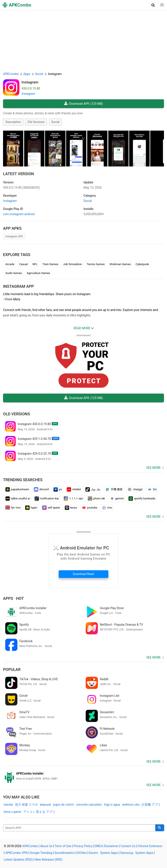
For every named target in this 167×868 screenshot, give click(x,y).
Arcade (10, 264)
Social (55, 122)
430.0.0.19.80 (22, 188)
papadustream (17, 489)
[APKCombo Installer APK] (83, 776)
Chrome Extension (150, 846)
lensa (71, 508)
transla (8, 805)
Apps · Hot (13, 598)
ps (58, 489)
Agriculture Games (38, 273)
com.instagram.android (19, 214)
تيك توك (93, 489)
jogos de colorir (63, 805)
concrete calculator (89, 805)
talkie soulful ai (18, 499)
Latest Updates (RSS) (18, 860)
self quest (51, 508)
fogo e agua (112, 805)
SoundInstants (64, 853)
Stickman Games (120, 264)
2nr (152, 489)
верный (45, 805)
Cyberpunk (142, 264)
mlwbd (74, 489)
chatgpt (135, 489)
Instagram (30, 82)
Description (13, 122)
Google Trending (41, 853)
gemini (117, 499)
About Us (46, 846)
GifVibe (81, 853)
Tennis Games (96, 264)
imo (107, 508)
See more (154, 468)
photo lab (96, 499)
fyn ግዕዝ (13, 508)
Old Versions (36, 122)
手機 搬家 (114, 489)
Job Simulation (73, 264)
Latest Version (18, 174)
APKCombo (11, 74)
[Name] (79, 828)
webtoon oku (131, 805)
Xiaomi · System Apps (103, 853)
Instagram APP (18, 286)
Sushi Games (14, 273)
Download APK (83, 104)
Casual (23, 264)
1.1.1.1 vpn (73, 499)
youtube (89, 508)
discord (41, 489)
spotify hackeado (142, 499)
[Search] (160, 828)
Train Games (50, 264)
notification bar (47, 499)
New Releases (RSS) (48, 860)
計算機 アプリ (151, 805)
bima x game (12, 812)
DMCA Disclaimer (106, 846)
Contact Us (128, 846)
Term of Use (63, 846)
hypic (31, 508)
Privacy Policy (83, 846)
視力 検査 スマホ (26, 805)
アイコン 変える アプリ (39, 812)
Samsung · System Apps (137, 853)
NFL (35, 264)
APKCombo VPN (16, 853)
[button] (153, 5)
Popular (12, 669)
